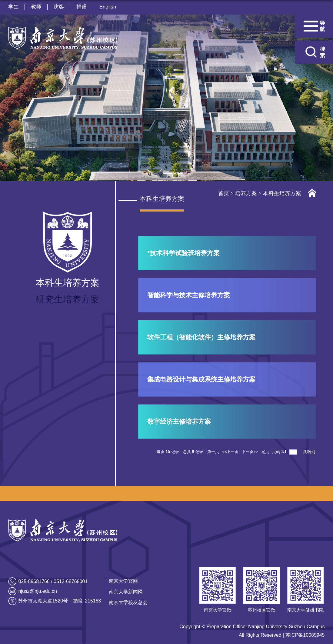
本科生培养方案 (282, 193)
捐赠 (82, 7)
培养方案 (246, 193)
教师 (36, 7)
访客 (59, 7)
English (108, 7)
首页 (224, 193)
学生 (13, 7)
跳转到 (310, 452)
